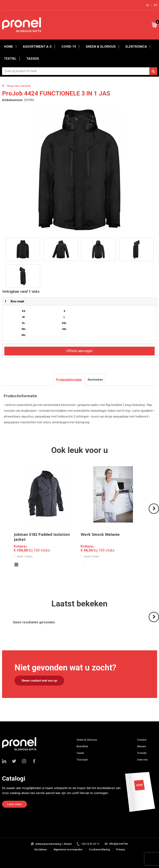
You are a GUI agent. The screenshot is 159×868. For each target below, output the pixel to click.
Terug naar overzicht (19, 86)
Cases (80, 753)
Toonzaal (82, 760)
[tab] (69, 380)
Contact (142, 740)
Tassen (33, 59)
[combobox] (80, 71)
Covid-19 (69, 47)
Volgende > (154, 514)
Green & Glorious (101, 47)
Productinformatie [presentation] (69, 380)
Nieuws (142, 746)
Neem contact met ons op (39, 681)
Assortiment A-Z (37, 47)
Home (8, 47)
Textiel (10, 59)
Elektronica (136, 47)
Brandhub (82, 746)
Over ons (142, 760)
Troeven (142, 753)
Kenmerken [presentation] (95, 380)
